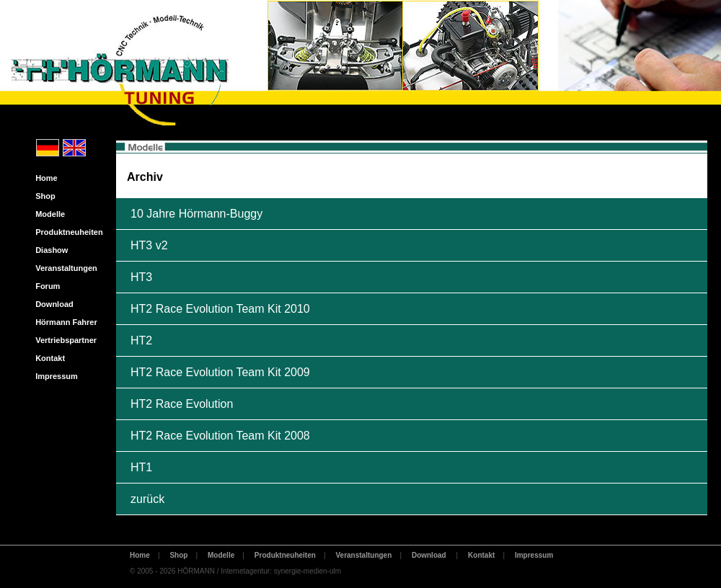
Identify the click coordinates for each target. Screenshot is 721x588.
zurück (147, 499)
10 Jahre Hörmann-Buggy (196, 214)
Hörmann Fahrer (63, 322)
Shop (42, 196)
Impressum (53, 376)
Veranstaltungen (63, 268)
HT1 (141, 467)
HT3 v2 (149, 245)
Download (51, 304)
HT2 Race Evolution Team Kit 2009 (220, 372)
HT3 (141, 277)
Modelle (47, 214)
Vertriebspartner (63, 340)
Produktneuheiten (66, 232)
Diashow (48, 250)
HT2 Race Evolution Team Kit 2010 (220, 309)
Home (43, 178)
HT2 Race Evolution (182, 404)
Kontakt (47, 358)
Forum (44, 286)
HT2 (141, 340)
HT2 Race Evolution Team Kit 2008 (220, 436)
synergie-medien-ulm (308, 571)
